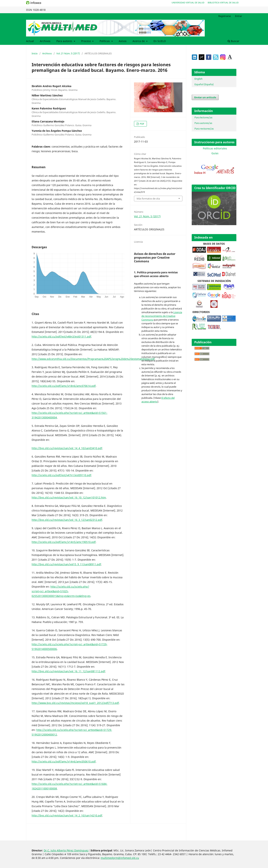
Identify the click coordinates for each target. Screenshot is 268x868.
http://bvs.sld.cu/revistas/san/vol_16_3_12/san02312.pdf (67, 520)
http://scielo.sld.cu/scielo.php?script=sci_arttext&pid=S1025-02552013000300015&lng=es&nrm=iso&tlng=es (61, 591)
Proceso (86, 41)
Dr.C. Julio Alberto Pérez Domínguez (66, 850)
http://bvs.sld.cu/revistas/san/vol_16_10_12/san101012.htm (69, 497)
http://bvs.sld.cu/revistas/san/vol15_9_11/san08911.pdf (66, 564)
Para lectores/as (203, 117)
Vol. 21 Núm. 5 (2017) (68, 53)
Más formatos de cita (148, 199)
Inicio (35, 53)
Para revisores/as (204, 129)
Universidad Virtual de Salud (188, 3)
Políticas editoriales (215, 148)
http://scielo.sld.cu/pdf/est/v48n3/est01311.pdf (61, 337)
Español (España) (204, 84)
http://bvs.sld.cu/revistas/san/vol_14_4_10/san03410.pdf (67, 448)
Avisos (123, 41)
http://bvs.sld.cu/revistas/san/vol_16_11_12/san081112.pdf (68, 671)
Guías (215, 153)
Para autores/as (203, 123)
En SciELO (160, 41)
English (198, 79)
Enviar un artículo (205, 97)
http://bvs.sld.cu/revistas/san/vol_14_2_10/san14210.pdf (67, 815)
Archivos (45, 41)
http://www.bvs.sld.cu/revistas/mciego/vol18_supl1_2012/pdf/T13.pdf (75, 703)
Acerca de (139, 41)
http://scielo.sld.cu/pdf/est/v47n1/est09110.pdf (61, 475)
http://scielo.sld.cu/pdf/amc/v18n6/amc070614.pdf (64, 386)
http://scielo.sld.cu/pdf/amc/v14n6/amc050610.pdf (64, 761)
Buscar (233, 41)
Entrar (239, 16)
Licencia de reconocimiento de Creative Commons (162, 316)
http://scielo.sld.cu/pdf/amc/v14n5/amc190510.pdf (64, 542)
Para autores (65, 41)
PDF (142, 124)
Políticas (105, 41)
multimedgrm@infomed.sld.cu (120, 858)
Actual (30, 41)
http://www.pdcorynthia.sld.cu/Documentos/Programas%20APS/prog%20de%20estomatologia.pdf (93, 359)
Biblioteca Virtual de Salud (223, 3)
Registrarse (225, 16)
